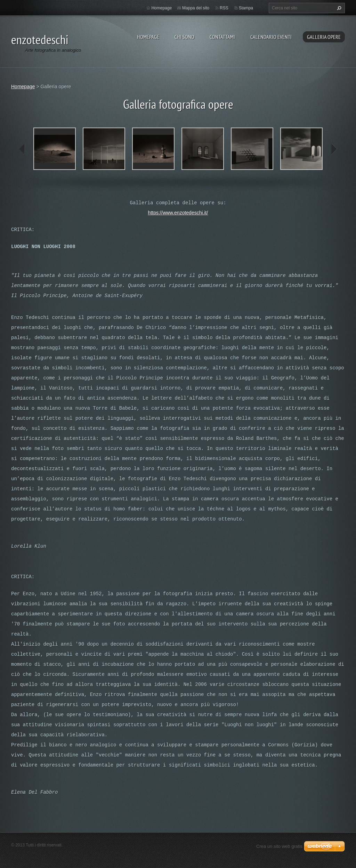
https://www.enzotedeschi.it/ (178, 213)
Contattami (222, 37)
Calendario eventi (271, 37)
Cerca (338, 8)
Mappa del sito (196, 8)
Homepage (148, 37)
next (334, 149)
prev (22, 149)
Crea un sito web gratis (279, 846)
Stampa (246, 8)
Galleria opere (324, 37)
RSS (224, 8)
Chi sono (184, 37)
